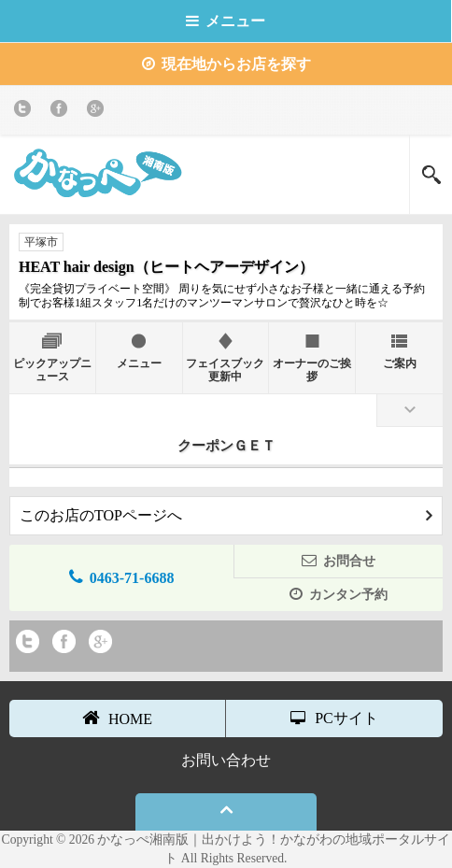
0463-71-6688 (122, 577)
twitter (26, 112)
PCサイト (334, 718)
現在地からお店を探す (226, 64)
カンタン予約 (339, 594)
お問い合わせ (226, 760)
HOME (117, 718)
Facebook (62, 112)
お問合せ (339, 560)
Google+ (99, 112)
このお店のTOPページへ (226, 515)
